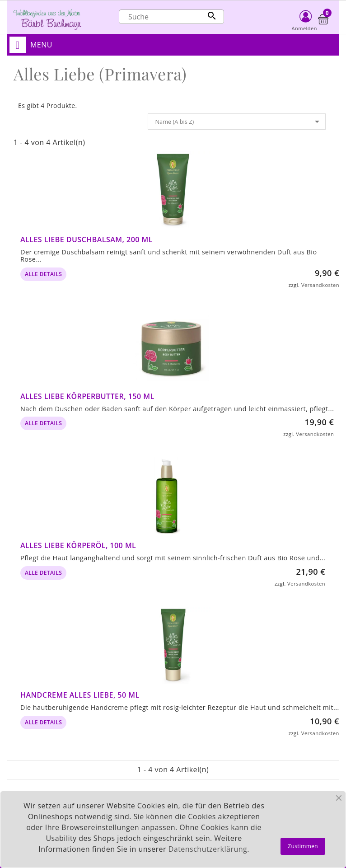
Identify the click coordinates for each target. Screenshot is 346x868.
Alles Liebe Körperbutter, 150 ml (87, 396)
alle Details (43, 274)
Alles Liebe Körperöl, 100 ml (78, 545)
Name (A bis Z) (239, 122)
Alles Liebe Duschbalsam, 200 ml (86, 239)
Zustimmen (303, 846)
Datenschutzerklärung (208, 849)
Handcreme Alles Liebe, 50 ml (80, 695)
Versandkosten (320, 285)
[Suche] (171, 17)
